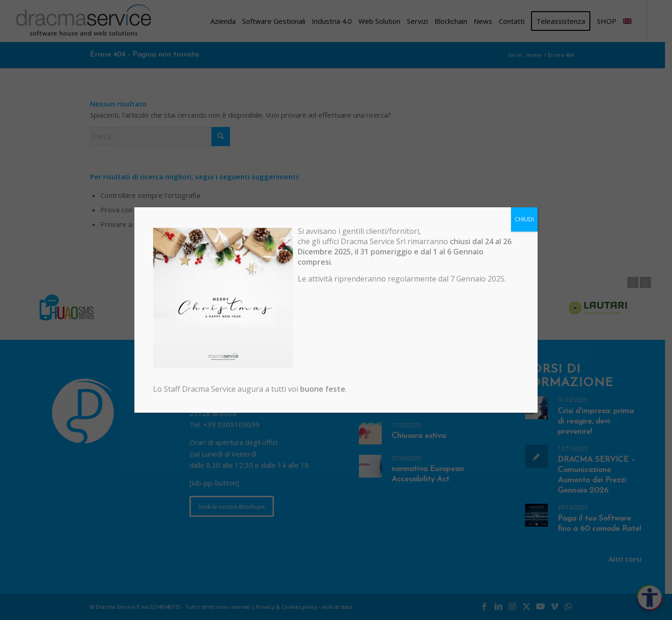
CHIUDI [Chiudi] (524, 219)
